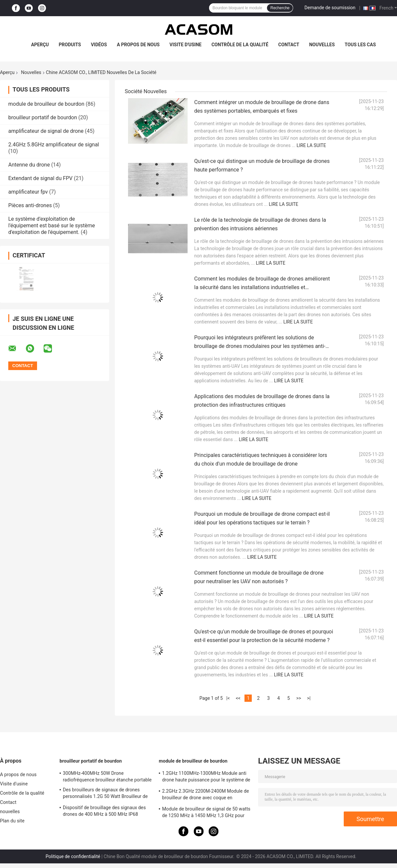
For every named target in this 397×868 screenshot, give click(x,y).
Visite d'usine (185, 45)
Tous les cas (360, 45)
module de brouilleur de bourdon (46, 104)
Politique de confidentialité (73, 856)
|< (228, 698)
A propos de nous (138, 45)
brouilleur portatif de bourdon (43, 117)
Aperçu (40, 45)
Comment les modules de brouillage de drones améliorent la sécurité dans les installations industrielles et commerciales (262, 287)
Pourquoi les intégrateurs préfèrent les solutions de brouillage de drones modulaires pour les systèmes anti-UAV (260, 346)
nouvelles (322, 45)
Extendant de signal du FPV (40, 178)
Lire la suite (311, 145)
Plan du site (12, 821)
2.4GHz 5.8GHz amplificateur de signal (54, 145)
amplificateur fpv (28, 192)
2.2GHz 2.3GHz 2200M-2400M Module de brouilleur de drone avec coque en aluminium (205, 795)
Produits (70, 45)
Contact (289, 45)
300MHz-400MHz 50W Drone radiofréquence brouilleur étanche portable (107, 776)
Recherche (280, 8)
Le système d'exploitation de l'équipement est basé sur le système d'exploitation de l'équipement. (52, 226)
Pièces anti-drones (30, 205)
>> (299, 698)
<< (238, 698)
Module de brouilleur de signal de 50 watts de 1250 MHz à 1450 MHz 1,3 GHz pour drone (206, 813)
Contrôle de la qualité (240, 45)
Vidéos (99, 45)
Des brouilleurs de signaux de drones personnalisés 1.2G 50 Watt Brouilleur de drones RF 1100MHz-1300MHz (105, 794)
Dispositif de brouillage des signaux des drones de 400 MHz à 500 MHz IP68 (104, 811)
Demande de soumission (330, 8)
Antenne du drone (29, 165)
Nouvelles (31, 72)
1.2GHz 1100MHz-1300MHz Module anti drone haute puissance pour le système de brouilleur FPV (206, 777)
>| (309, 698)
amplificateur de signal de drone (46, 131)
